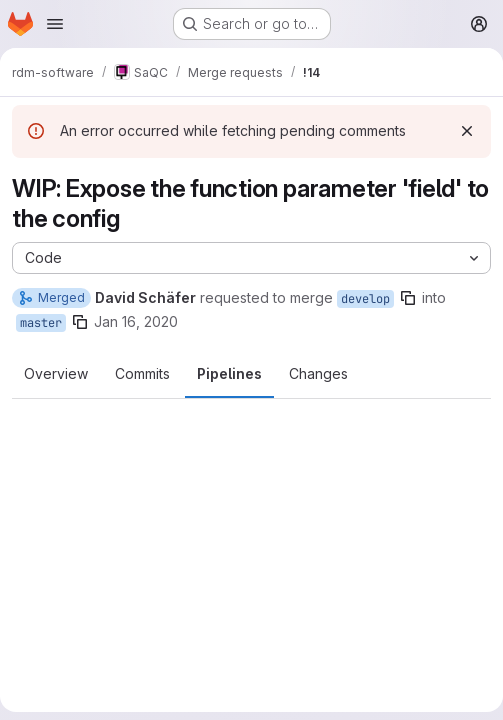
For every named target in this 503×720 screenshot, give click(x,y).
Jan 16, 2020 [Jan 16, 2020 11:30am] (136, 321)
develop (365, 299)
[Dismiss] (467, 131)
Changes (318, 373)
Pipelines (229, 373)
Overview (56, 373)
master (41, 323)
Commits (142, 373)
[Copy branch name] (408, 298)
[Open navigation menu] (55, 24)
